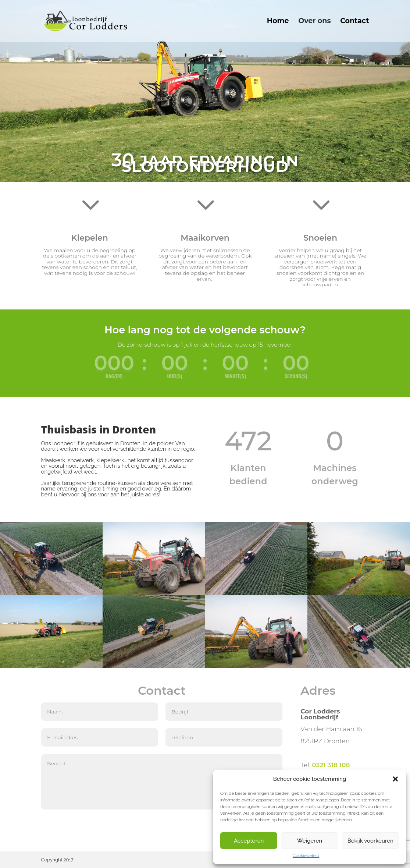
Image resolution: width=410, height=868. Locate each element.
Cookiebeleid (306, 855)
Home (278, 22)
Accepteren (249, 841)
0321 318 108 (331, 765)
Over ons (314, 22)
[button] (395, 779)
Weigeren (310, 841)
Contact (354, 22)
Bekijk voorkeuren (370, 841)
